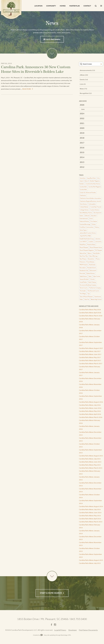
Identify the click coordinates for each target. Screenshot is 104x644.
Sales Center (97, 276)
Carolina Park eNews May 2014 (90, 516)
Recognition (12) (86, 93)
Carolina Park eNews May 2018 (90, 310)
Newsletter (91, 259)
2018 (82, 138)
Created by (38, 635)
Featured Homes (84, 221)
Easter (81, 216)
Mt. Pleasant (99, 250)
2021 (82, 123)
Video (81, 299)
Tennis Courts (84, 288)
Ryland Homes (91, 273)
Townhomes (98, 297)
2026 (82, 105)
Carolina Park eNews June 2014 (90, 512)
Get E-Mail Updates (53, 39)
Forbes (94, 224)
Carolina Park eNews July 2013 (90, 563)
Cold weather (92, 204)
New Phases (83, 259)
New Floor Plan (84, 256)
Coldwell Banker (84, 207)
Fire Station (94, 221)
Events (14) (84, 79)
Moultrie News (91, 245)
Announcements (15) (87, 70)
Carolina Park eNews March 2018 (91, 316)
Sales (90, 276)
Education (94, 216)
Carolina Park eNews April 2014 (90, 519)
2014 (82, 157)
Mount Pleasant (84, 247)
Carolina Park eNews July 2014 (90, 509)
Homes (63, 6)
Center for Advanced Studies (88, 193)
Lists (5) (83, 84)
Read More (27, 89)
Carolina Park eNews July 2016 (90, 405)
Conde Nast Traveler (96, 207)
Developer (73, 630)
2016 (82, 148)
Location (38, 6)
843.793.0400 (79, 619)
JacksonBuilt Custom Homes (88, 233)
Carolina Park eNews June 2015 (90, 462)
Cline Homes (83, 204)
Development (98, 213)
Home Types (83, 230)
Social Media (83, 282)
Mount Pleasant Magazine (87, 250)
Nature (90, 253)
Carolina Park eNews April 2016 (90, 414)
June (83, 109)
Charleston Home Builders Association (90, 198)
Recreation (83, 268)
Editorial (87, 216)
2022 (82, 118)
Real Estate (92, 265)
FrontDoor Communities (87, 227)
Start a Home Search (51, 593)
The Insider (83, 291)
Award (81, 181)
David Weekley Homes (86, 213)
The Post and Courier (93, 291)
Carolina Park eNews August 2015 (91, 456)
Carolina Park (11, 9)
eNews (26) (84, 75)
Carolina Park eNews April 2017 (90, 360)
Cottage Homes (84, 210)
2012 (82, 167)
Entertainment (84, 218)
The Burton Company (95, 288)
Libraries (98, 239)
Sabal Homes (83, 276)
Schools (92, 279)
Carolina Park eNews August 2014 (91, 506)
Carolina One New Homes (93, 184)
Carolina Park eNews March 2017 (91, 363)
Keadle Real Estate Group (87, 239)
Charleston (83, 195)
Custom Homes (95, 210)
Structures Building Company (88, 285)
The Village (83, 294)
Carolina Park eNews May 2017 (90, 357)
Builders (82, 184)
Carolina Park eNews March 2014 (91, 522)
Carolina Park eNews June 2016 (90, 408)
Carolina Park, (83, 190)
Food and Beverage (85, 224)
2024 (82, 113)
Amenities (83, 178)
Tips (89, 294)
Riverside (82, 273)
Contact (87, 6)
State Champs (92, 282)
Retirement (93, 270)
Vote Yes (87, 299)
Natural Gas (83, 253)
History (97, 227)
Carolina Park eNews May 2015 (90, 465)
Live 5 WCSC (83, 242)
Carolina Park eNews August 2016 (91, 402)
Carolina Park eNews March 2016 (91, 417)
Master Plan (74, 6)
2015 (82, 152)
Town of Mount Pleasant (86, 297)
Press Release (90, 262)
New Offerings (93, 256)
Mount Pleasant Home (96, 247)
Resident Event (92, 268)
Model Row (83, 245)
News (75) (83, 89)
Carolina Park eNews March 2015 (91, 468)
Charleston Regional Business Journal (90, 201)
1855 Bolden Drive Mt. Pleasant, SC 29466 (44, 619)
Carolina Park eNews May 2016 (90, 411)
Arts (98, 178)
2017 (82, 143)
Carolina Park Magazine (95, 187)
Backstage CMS (66, 635)
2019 (82, 133)
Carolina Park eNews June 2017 (90, 354)
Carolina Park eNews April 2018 (90, 313)
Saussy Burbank (84, 279)
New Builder (97, 253)
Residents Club (84, 270)
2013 (82, 162)
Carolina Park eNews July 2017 (90, 351)
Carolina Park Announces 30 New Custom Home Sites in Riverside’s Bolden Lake (36, 69)
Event (91, 218)
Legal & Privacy (60, 630)
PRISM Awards (84, 265)
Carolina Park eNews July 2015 (90, 459)
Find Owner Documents (88, 630)
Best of (87, 181)
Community (51, 6)
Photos (98, 259)
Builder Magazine (95, 181)
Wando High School (96, 299)
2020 (82, 128)
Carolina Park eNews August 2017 (91, 348)
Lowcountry (98, 242)
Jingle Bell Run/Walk (85, 236)
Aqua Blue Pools (91, 178)
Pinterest (82, 262)
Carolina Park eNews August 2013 (91, 560)
